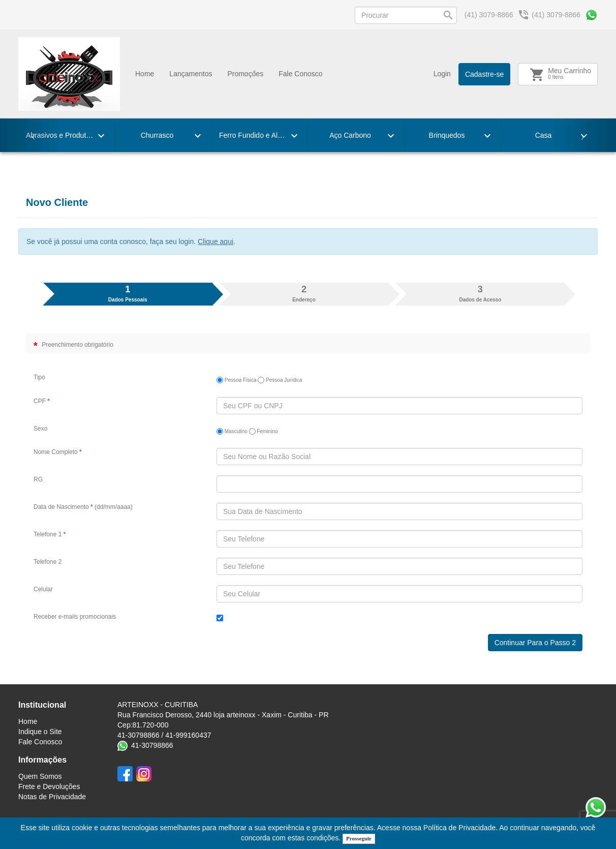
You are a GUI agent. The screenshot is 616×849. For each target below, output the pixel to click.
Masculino (232, 431)
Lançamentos (191, 74)
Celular (43, 589)
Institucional (42, 705)
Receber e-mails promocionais (75, 617)
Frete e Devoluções (49, 786)
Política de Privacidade (459, 828)
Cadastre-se (484, 74)
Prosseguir (359, 838)
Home (145, 74)
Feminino (264, 431)
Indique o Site (40, 732)
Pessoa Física (237, 380)
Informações (42, 760)
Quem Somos (40, 776)
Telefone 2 (48, 562)
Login (442, 74)
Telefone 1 (50, 534)
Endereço (304, 293)
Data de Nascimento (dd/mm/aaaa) (83, 507)
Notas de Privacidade (52, 797)
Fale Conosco (300, 74)
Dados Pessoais (128, 293)
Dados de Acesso (480, 293)
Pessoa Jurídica (280, 380)
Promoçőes (245, 74)
